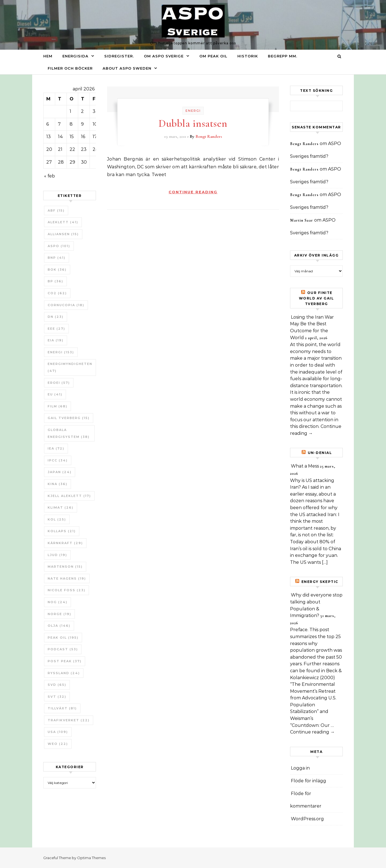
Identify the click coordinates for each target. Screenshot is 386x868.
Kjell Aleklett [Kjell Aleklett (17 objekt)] (69, 496)
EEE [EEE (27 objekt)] (56, 329)
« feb (49, 176)
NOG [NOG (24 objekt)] (58, 602)
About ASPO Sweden (127, 68)
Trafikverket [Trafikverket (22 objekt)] (69, 720)
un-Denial (320, 453)
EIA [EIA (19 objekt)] (56, 340)
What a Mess (305, 466)
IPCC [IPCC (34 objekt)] (58, 460)
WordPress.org (307, 819)
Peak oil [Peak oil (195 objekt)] (63, 638)
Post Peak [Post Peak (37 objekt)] (65, 661)
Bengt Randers (209, 136)
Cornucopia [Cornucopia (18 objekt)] (66, 305)
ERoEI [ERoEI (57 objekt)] (59, 383)
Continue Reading (193, 192)
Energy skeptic (320, 582)
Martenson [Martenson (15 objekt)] (65, 567)
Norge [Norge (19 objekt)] (59, 614)
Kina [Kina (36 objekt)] (58, 484)
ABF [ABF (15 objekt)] (56, 210)
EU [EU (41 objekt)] (55, 394)
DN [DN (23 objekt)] (56, 317)
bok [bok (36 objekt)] (57, 270)
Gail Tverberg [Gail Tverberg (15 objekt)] (69, 418)
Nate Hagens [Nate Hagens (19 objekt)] (67, 578)
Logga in (300, 768)
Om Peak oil (213, 56)
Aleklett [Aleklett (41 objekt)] (63, 222)
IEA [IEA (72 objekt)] (56, 448)
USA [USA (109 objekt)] (58, 732)
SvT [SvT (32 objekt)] (57, 697)
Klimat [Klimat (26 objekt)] (61, 507)
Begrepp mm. (283, 56)
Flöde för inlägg (308, 781)
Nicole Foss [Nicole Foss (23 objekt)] (67, 590)
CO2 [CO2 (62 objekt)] (57, 293)
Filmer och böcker (70, 68)
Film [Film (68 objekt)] (58, 406)
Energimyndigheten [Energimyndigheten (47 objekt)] (70, 367)
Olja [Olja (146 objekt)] (59, 626)
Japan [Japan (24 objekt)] (60, 472)
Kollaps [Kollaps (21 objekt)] (62, 531)
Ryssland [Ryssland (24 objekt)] (64, 673)
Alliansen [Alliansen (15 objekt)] (63, 234)
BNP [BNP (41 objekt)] (57, 258)
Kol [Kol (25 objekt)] (57, 519)
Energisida (75, 56)
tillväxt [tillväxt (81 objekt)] (62, 708)
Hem (48, 56)
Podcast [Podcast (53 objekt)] (63, 649)
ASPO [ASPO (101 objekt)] (59, 246)
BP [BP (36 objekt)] (55, 281)
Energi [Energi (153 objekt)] (61, 352)
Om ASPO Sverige (164, 56)
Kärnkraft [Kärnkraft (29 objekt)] (65, 543)
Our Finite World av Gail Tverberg (317, 298)
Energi (193, 111)
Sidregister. (119, 56)
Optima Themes (91, 858)
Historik (248, 56)
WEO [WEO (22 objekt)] (58, 744)
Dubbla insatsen (193, 123)
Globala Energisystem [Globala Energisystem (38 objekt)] (69, 433)
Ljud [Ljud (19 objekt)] (57, 555)
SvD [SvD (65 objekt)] (57, 685)
